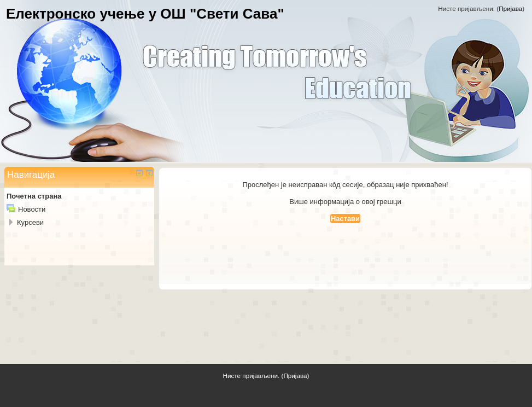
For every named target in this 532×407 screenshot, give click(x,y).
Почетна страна (34, 196)
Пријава (510, 8)
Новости (32, 209)
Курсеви (30, 222)
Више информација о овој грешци (345, 202)
